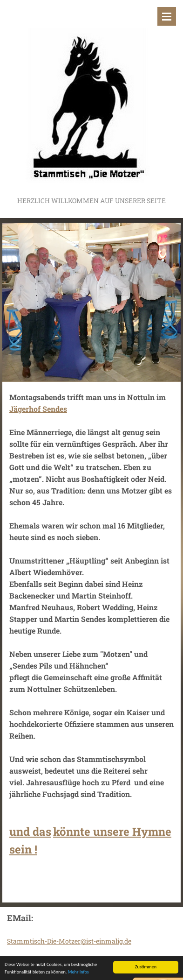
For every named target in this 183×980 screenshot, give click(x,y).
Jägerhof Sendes (38, 409)
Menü (167, 16)
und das (30, 832)
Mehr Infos (78, 972)
